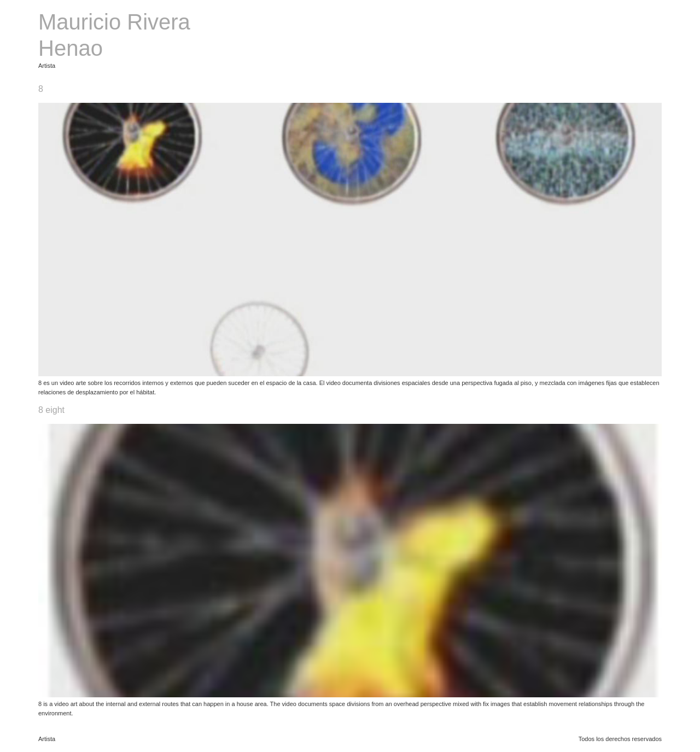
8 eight (51, 410)
